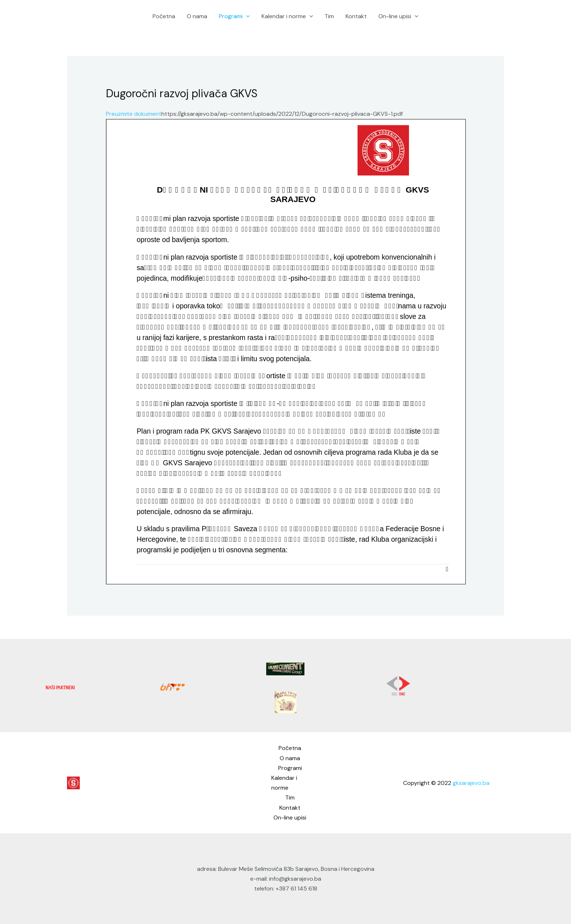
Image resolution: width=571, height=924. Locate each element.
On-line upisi (398, 16)
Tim (329, 16)
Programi (234, 16)
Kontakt (356, 16)
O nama (197, 16)
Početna (164, 16)
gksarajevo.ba (471, 783)
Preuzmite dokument (134, 114)
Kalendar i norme (287, 16)
